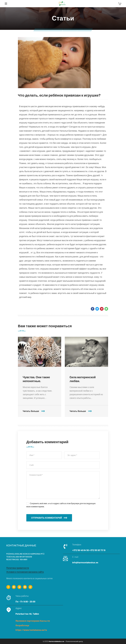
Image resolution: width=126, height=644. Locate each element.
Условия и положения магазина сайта (25, 572)
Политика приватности (18, 568)
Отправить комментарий (49, 518)
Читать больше (34, 411)
